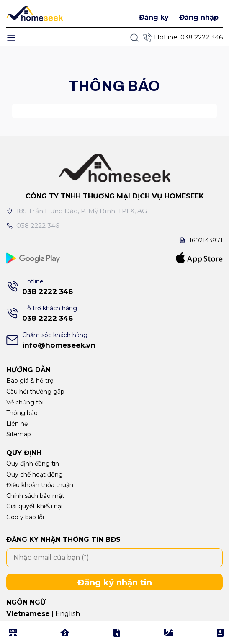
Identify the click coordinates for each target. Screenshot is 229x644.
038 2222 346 (202, 37)
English (68, 614)
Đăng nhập (199, 17)
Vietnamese (28, 614)
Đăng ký (154, 17)
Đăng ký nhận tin (115, 582)
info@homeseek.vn (59, 345)
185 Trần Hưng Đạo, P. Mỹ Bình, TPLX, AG (77, 211)
